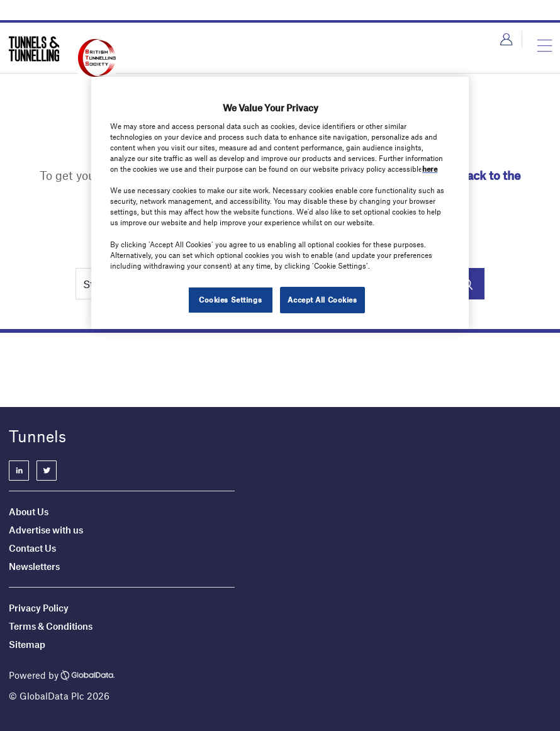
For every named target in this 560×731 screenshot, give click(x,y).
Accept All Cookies (322, 299)
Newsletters (35, 566)
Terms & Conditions (51, 626)
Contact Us (32, 548)
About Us (29, 511)
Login (506, 40)
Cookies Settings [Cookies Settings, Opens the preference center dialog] (230, 299)
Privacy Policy (39, 608)
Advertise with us (46, 530)
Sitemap (27, 644)
